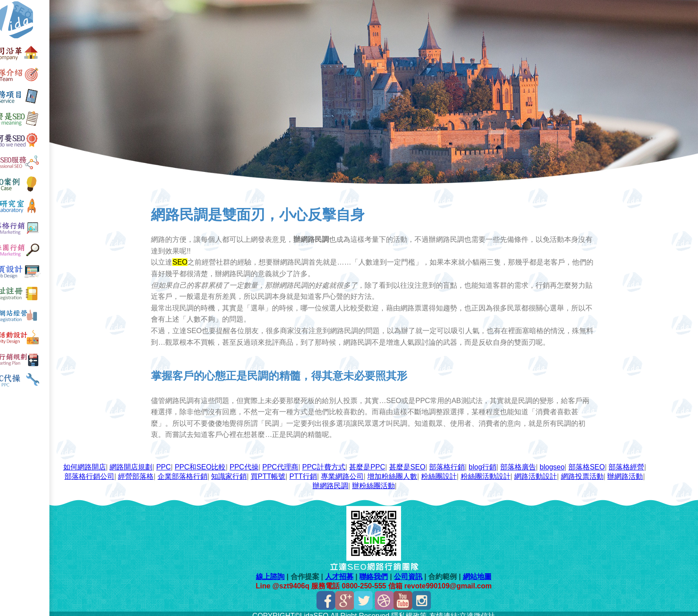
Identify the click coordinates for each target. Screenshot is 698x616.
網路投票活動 (300, 481)
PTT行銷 (375, 471)
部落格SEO (616, 462)
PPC (193, 462)
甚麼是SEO (437, 462)
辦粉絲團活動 (426, 481)
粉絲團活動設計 (558, 471)
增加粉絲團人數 (465, 471)
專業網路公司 (414, 471)
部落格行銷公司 (162, 471)
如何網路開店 (114, 462)
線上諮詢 (279, 572)
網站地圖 (486, 572)
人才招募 (348, 572)
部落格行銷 (476, 462)
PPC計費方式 (353, 462)
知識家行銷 (301, 471)
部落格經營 (115, 471)
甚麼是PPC (396, 462)
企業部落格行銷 (255, 471)
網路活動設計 (608, 471)
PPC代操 (274, 462)
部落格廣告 (547, 462)
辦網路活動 (344, 481)
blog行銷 (512, 462)
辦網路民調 (383, 481)
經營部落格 (208, 471)
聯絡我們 (382, 572)
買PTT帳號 (340, 471)
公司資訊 (417, 572)
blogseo (581, 462)
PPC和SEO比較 (229, 462)
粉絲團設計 (511, 471)
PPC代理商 (310, 462)
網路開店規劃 (160, 462)
